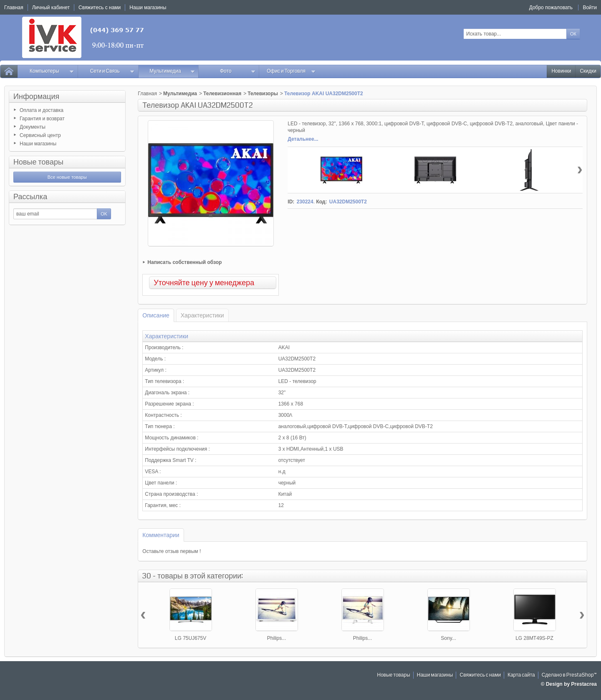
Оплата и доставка (42, 110)
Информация (36, 96)
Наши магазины (38, 144)
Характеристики (202, 315)
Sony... (448, 638)
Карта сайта (521, 675)
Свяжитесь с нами (480, 675)
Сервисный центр (40, 135)
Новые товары (38, 162)
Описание (156, 315)
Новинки (561, 71)
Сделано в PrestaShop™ (569, 675)
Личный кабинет (51, 8)
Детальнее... (303, 139)
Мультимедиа (172, 71)
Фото (238, 71)
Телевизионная (222, 94)
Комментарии (161, 535)
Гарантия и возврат (42, 119)
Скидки (588, 71)
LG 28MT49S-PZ (534, 638)
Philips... (277, 638)
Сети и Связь (112, 71)
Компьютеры (52, 71)
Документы (33, 127)
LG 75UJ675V (191, 638)
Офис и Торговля (291, 71)
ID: (291, 202)
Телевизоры (263, 94)
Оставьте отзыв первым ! (172, 551)
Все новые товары (67, 177)
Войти (590, 8)
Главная (147, 94)
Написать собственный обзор (184, 262)
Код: (321, 202)
